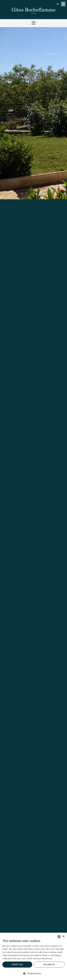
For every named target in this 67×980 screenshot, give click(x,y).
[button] (33, 23)
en (63, 4)
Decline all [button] (49, 964)
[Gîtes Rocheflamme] (34, 9)
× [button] (63, 937)
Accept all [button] (17, 964)
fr (58, 4)
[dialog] (33, 956)
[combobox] (59, 937)
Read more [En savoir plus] (47, 959)
